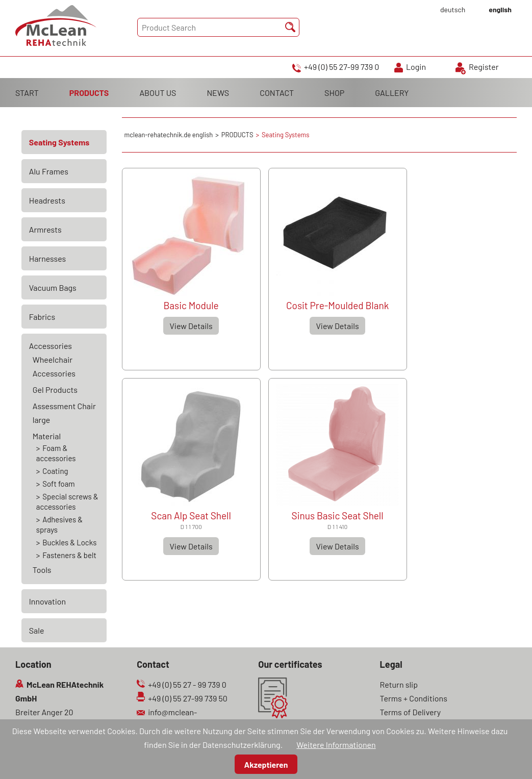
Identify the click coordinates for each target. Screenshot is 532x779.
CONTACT (277, 93)
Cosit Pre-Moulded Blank (337, 305)
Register (484, 67)
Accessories (50, 346)
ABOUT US (158, 93)
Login (416, 67)
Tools (42, 570)
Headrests (47, 200)
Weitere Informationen (336, 745)
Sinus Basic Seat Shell (338, 516)
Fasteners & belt (69, 555)
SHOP (334, 93)
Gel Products (55, 389)
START (27, 93)
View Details (191, 326)
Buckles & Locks (69, 542)
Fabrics (42, 317)
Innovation (47, 601)
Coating (55, 471)
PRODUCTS (89, 93)
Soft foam (59, 484)
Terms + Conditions (414, 698)
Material (47, 436)
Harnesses (48, 258)
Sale (37, 630)
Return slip (399, 684)
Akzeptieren (266, 764)
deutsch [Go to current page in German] (453, 9)
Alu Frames (49, 171)
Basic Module (191, 305)
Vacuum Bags (53, 287)
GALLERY (392, 93)
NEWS (218, 93)
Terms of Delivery (411, 712)
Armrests (45, 229)
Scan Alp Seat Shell (191, 516)
